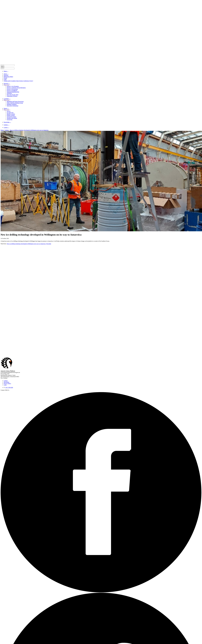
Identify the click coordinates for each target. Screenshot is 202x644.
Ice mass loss (10, 113)
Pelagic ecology (11, 115)
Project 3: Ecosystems (12, 89)
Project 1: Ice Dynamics (13, 86)
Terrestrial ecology (12, 117)
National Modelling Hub (13, 92)
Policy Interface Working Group (15, 103)
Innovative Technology (13, 106)
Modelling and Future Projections (15, 102)
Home (2, 130)
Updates (7, 130)
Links (5, 79)
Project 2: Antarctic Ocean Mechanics (16, 88)
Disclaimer (6, 382)
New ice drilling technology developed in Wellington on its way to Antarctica (29, 130)
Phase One (7, 85)
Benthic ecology (11, 114)
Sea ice (9, 111)
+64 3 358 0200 (9, 387)
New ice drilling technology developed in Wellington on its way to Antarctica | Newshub (29, 244)
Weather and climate (12, 118)
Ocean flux (10, 120)
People (5, 78)
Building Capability (12, 104)
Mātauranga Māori (8, 77)
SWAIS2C (9, 93)
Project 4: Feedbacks (12, 90)
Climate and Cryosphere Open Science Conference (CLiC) (18, 81)
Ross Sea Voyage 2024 (13, 95)
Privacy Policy (7, 383)
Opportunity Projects (12, 96)
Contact (6, 381)
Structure (6, 75)
